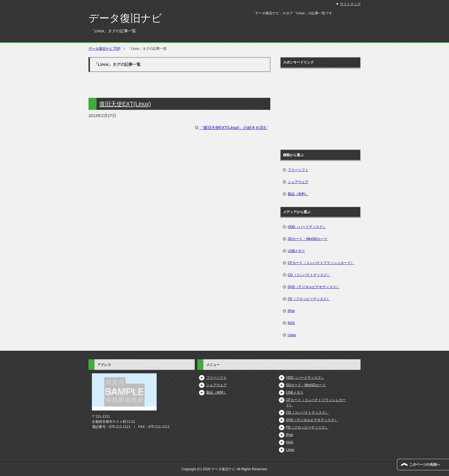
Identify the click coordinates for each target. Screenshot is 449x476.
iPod (291, 311)
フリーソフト (298, 170)
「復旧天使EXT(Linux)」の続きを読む (233, 128)
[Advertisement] (325, 107)
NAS (291, 323)
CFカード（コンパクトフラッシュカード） (321, 263)
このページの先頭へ (425, 465)
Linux (292, 335)
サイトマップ (350, 4)
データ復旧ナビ (125, 18)
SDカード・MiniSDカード (308, 239)
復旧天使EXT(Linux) (125, 104)
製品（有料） (298, 194)
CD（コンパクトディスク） (309, 275)
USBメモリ (297, 251)
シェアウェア (298, 182)
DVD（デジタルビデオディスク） (314, 287)
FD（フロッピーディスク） (309, 299)
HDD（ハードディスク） (307, 227)
